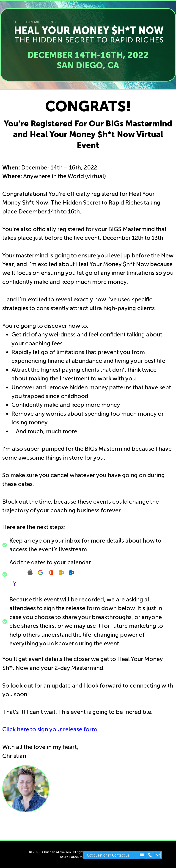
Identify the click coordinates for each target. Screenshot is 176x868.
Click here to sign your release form (50, 729)
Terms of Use (112, 852)
